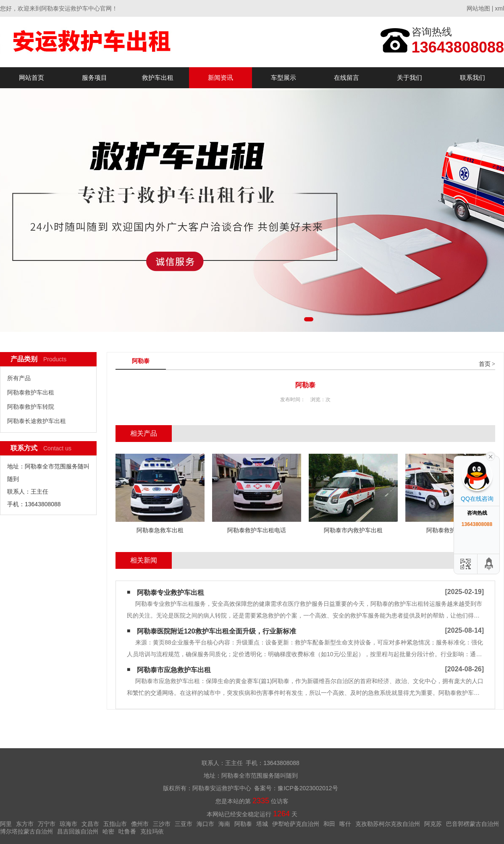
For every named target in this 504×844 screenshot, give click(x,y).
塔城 (262, 824)
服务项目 (94, 78)
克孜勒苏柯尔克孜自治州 (388, 824)
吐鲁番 (127, 831)
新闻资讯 (220, 78)
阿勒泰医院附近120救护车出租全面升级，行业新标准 (217, 631)
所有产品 (19, 378)
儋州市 (140, 824)
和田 (329, 824)
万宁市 (47, 824)
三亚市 (184, 824)
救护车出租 (158, 78)
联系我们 (472, 78)
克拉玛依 (152, 831)
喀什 (345, 824)
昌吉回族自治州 (78, 831)
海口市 (205, 824)
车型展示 (283, 78)
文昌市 (90, 824)
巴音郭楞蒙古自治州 (472, 824)
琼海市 (68, 824)
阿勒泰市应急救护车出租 (174, 670)
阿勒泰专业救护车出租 (171, 593)
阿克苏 (433, 824)
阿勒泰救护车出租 (31, 392)
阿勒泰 (243, 824)
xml (499, 8)
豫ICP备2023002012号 (308, 788)
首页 (485, 364)
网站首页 (31, 78)
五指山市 (115, 824)
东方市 (25, 824)
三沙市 (162, 824)
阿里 (6, 824)
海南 (224, 824)
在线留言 (346, 78)
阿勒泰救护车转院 (31, 407)
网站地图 (478, 8)
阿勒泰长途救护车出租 (37, 421)
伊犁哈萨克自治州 (296, 824)
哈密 (108, 831)
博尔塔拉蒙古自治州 (26, 831)
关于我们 (409, 78)
